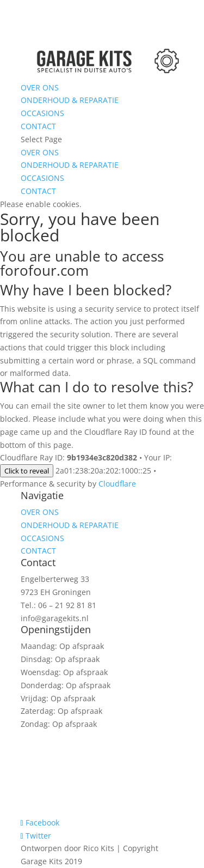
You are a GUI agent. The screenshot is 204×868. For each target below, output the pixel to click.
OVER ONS (40, 87)
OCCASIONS (42, 113)
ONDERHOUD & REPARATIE (70, 100)
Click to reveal (27, 471)
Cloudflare (117, 484)
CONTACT (38, 126)
